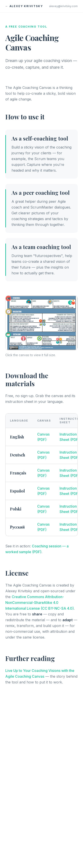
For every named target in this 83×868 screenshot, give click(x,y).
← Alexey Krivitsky (24, 6)
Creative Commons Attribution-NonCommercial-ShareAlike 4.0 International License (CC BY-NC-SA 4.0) (40, 603)
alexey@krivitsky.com (63, 6)
